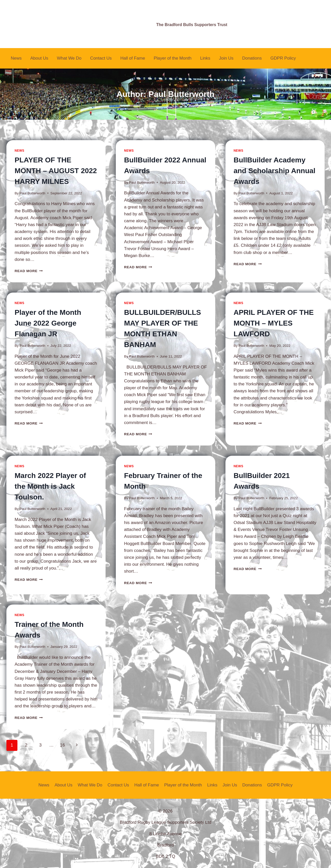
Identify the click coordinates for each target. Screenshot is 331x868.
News (16, 58)
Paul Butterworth (32, 193)
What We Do (69, 58)
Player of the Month (173, 58)
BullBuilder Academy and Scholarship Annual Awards (275, 171)
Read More (29, 271)
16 (62, 745)
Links (205, 58)
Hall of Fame (133, 58)
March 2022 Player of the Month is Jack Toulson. (50, 486)
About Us (39, 58)
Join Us (226, 58)
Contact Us (101, 58)
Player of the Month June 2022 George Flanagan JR (48, 323)
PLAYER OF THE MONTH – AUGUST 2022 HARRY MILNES (56, 171)
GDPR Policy (283, 58)
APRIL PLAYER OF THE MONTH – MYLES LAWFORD (274, 323)
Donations (252, 58)
